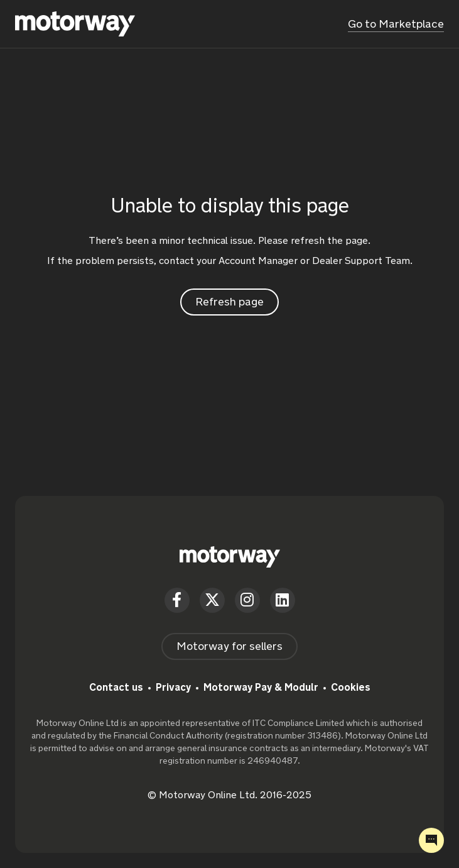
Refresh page (229, 302)
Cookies (351, 687)
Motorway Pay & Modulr (261, 687)
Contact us (116, 687)
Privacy (173, 687)
